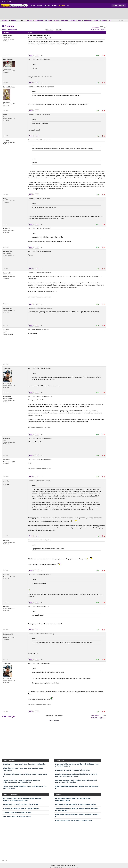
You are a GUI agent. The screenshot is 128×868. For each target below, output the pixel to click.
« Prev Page (49, 30)
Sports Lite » (60, 760)
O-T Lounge (49, 20)
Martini (48, 199)
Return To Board (54, 721)
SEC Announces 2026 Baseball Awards (17, 817)
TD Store (62, 5)
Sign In (3, 1)
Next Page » (59, 30)
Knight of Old (8, 252)
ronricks (48, 59)
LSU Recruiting (39, 20)
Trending (14, 20)
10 (105, 30)
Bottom (15, 30)
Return (4, 30)
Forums (39, 5)
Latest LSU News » (10, 760)
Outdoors (96, 20)
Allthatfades (48, 251)
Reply (31, 55)
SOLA (5, 115)
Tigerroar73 (48, 38)
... (68, 5)
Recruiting (47, 5)
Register (9, 1)
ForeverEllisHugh (9, 87)
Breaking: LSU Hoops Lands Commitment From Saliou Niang (25, 764)
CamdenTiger (8, 308)
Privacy (53, 865)
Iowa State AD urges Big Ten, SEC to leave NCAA (73, 770)
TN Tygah (6, 140)
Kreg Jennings (8, 60)
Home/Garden (88, 20)
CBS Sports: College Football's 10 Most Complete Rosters (76, 804)
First (96, 30)
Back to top (6, 55)
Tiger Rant (29, 20)
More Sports (64, 20)
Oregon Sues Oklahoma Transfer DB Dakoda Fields (21, 808)
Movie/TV (104, 20)
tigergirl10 (7, 229)
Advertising (61, 865)
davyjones (7, 439)
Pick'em (55, 5)
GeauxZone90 (8, 35)
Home (33, 5)
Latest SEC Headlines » (11, 795)
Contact (69, 865)
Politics (57, 20)
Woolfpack (7, 460)
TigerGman (7, 369)
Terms (76, 865)
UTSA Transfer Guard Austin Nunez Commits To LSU (74, 820)
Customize (122, 20)
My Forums (6, 20)
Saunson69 (7, 273)
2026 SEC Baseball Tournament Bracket (17, 812)
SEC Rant (73, 20)
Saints (80, 20)
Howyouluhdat (50, 87)
